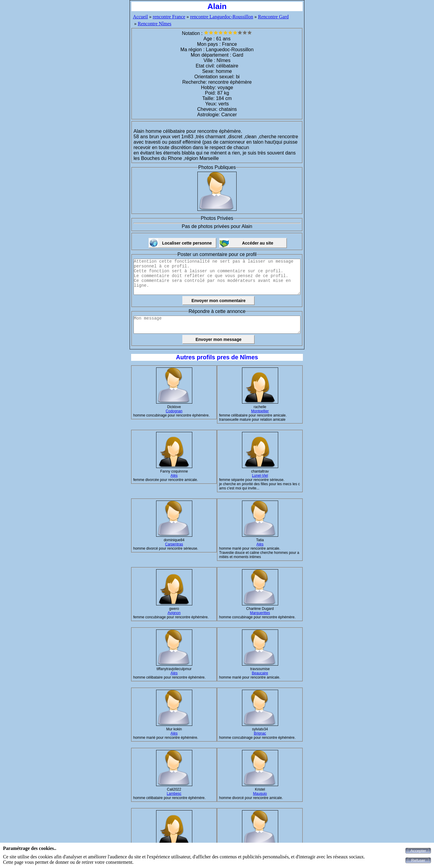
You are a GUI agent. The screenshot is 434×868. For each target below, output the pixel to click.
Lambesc (174, 794)
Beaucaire (260, 673)
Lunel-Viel (260, 476)
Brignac (260, 733)
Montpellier (260, 411)
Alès (174, 476)
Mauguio (260, 794)
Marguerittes (260, 613)
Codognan (174, 411)
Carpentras (174, 544)
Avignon (174, 613)
